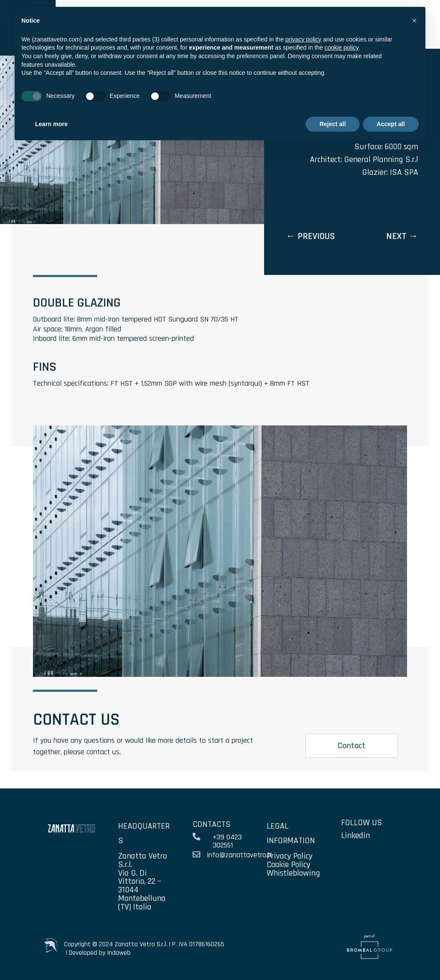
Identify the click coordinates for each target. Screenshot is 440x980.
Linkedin (355, 835)
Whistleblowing (293, 873)
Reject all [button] (332, 124)
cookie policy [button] (341, 47)
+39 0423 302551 (227, 841)
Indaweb (119, 953)
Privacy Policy (290, 856)
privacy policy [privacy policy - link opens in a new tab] (303, 39)
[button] (414, 21)
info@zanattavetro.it (239, 855)
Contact (352, 746)
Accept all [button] (391, 124)
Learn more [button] (51, 124)
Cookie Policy (288, 865)
